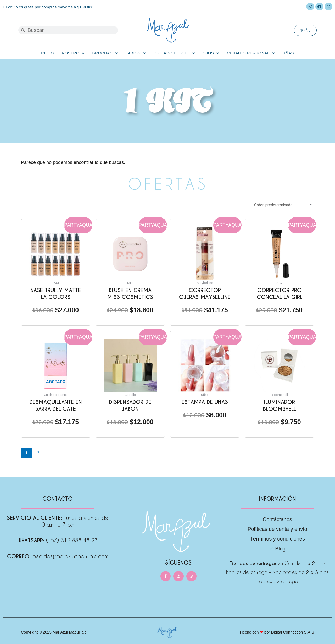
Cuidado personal (251, 53)
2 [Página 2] (38, 453)
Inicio (48, 53)
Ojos (211, 53)
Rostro (73, 53)
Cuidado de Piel (174, 53)
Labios (136, 53)
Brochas (105, 53)
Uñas (288, 53)
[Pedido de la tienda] (283, 205)
